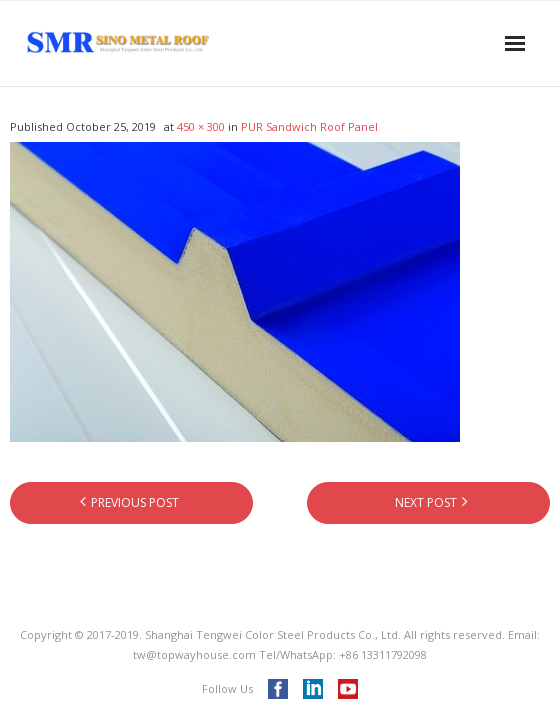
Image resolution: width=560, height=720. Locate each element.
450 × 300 (201, 126)
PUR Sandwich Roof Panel (309, 126)
